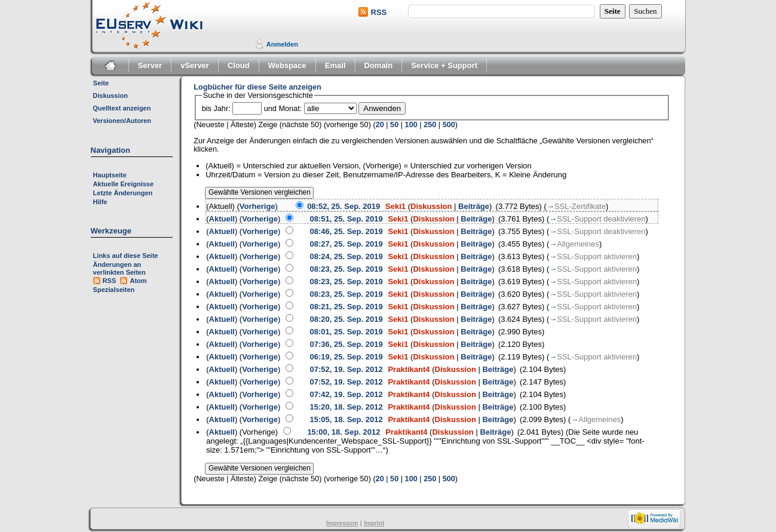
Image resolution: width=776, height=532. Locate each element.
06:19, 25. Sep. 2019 (346, 357)
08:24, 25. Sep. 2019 (346, 256)
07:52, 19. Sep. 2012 (346, 369)
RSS (379, 12)
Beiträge (474, 206)
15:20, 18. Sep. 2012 (346, 407)
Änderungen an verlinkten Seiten (119, 268)
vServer (195, 65)
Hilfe (100, 202)
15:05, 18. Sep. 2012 (346, 419)
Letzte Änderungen (123, 193)
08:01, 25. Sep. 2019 (346, 332)
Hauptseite (110, 175)
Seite (101, 83)
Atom (138, 281)
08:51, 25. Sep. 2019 (346, 219)
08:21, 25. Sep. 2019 (346, 307)
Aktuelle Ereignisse (124, 184)
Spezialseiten (114, 290)
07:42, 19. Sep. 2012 (346, 394)
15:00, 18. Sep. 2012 (343, 432)
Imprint (374, 523)
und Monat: (283, 109)
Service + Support (444, 65)
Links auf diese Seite (126, 256)
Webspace (287, 65)
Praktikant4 (409, 369)
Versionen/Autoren (122, 121)
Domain (379, 65)
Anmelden (282, 44)
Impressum (342, 523)
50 (394, 125)
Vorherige (257, 206)
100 (411, 125)
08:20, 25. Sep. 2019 (346, 319)
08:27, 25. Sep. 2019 (346, 244)
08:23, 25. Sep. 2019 (346, 269)
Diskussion (110, 96)
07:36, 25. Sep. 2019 (346, 344)
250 (430, 125)
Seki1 (395, 206)
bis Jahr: (216, 109)
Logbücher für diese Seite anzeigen (257, 87)
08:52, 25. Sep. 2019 (343, 206)
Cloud (239, 65)
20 (380, 125)
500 (449, 125)
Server (150, 65)
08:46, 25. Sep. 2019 (346, 231)
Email (335, 65)
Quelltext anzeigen (122, 108)
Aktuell (222, 219)
